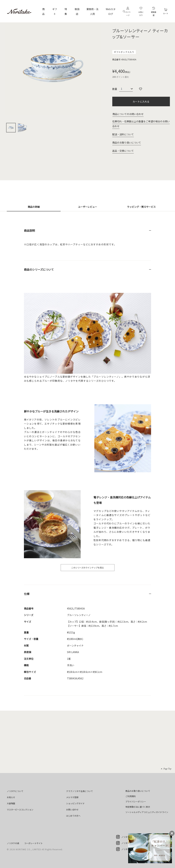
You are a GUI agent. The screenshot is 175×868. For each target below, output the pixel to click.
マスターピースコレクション (20, 809)
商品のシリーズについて (39, 269)
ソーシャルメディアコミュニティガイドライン (147, 812)
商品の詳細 (34, 207)
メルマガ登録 (72, 797)
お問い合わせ (72, 809)
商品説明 (29, 230)
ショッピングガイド (75, 803)
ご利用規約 (131, 796)
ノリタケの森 (13, 843)
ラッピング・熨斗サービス (141, 207)
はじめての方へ (73, 816)
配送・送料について (123, 134)
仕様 (27, 594)
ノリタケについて (15, 791)
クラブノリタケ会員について (79, 791)
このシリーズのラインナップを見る (88, 568)
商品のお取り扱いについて (127, 143)
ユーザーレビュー (87, 207)
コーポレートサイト (33, 843)
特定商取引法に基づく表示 (138, 807)
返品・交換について (123, 151)
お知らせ (11, 797)
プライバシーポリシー (136, 801)
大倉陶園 (11, 803)
